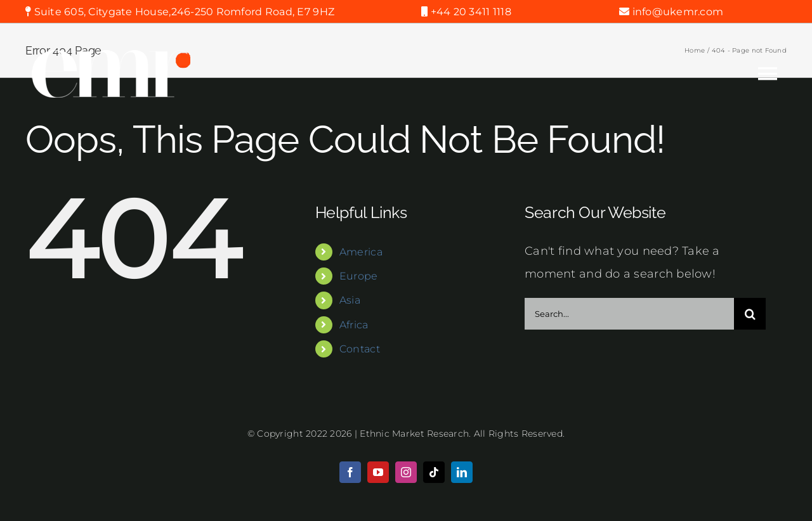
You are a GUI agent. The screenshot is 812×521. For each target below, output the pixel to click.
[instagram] (406, 472)
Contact (360, 349)
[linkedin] (462, 472)
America (361, 252)
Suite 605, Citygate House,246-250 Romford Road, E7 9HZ (183, 12)
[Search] (750, 314)
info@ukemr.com (676, 12)
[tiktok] (434, 472)
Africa (354, 325)
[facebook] (350, 472)
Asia (350, 300)
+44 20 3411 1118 (469, 12)
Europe (359, 276)
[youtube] (378, 472)
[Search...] (629, 314)
